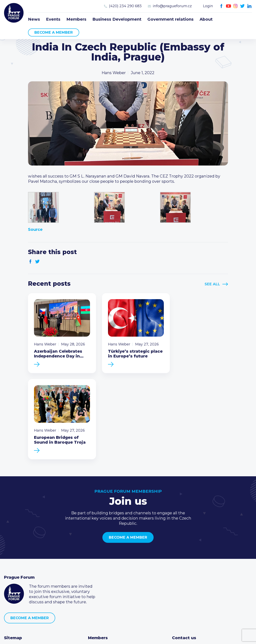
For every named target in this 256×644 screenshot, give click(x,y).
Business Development (117, 19)
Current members (106, 563)
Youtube (228, 6)
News (34, 19)
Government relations (170, 19)
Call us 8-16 (183, 563)
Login (208, 6)
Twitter (242, 6)
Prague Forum (14, 13)
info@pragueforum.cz (172, 6)
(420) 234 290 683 (125, 6)
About (206, 19)
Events (53, 19)
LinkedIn (249, 6)
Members (76, 19)
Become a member (54, 32)
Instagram (235, 6)
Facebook (221, 6)
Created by (128, 636)
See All (212, 284)
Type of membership (109, 569)
